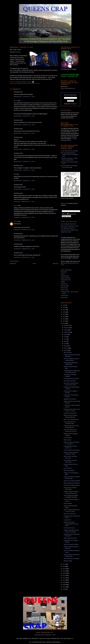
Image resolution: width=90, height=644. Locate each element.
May (65, 341)
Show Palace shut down (70, 381)
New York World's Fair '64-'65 (68, 224)
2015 (64, 569)
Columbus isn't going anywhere (72, 485)
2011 (64, 578)
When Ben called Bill (69, 471)
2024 (64, 310)
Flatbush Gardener (66, 278)
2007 (64, 587)
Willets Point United (66, 232)
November (67, 328)
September (67, 332)
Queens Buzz (64, 288)
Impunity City (64, 284)
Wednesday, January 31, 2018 (24, 97)
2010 (64, 580)
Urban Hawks (64, 297)
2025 (64, 307)
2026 (64, 305)
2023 (64, 312)
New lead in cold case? (70, 514)
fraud (25, 83)
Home (34, 264)
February (66, 348)
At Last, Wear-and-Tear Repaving (69, 151)
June (65, 339)
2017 (64, 564)
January (66, 350)
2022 (64, 314)
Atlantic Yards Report (66, 270)
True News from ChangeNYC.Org (69, 230)
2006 (64, 589)
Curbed (63, 274)
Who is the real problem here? (71, 419)
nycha (29, 83)
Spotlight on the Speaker (70, 399)
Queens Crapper (21, 82)
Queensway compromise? (70, 413)
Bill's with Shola (68, 352)
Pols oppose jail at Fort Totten (71, 379)
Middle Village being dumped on (72, 483)
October (66, 330)
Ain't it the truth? (68, 468)
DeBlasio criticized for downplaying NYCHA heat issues (71, 524)
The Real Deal (64, 295)
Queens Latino (65, 290)
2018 (64, 323)
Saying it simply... (68, 561)
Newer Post (13, 264)
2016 (64, 566)
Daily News (18, 52)
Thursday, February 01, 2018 (24, 202)
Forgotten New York (66, 280)
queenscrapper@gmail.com (45, 635)
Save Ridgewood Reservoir (68, 228)
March (66, 346)
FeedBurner (74, 104)
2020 (64, 319)
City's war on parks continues (71, 544)
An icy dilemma (67, 438)
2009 (64, 582)
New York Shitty (65, 286)
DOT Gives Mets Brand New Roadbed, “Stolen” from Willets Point (69, 155)
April (65, 344)
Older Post (56, 264)
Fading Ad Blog (65, 276)
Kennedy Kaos (67, 520)
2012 (64, 576)
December (67, 325)
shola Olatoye (35, 83)
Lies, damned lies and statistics (72, 559)
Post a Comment (14, 261)
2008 (64, 585)
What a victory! (67, 440)
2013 (64, 573)
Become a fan (64, 203)
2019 (64, 321)
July (65, 337)
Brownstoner (64, 272)
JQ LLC (16, 101)
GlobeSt (63, 282)
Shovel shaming (68, 503)
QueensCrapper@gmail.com (68, 88)
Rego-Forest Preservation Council (69, 226)
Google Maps (67, 263)
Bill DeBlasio (18, 83)
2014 (64, 571)
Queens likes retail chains (70, 538)
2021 (64, 317)
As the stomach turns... (69, 528)
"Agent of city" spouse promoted (72, 481)
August (66, 334)
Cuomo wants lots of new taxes (72, 450)
